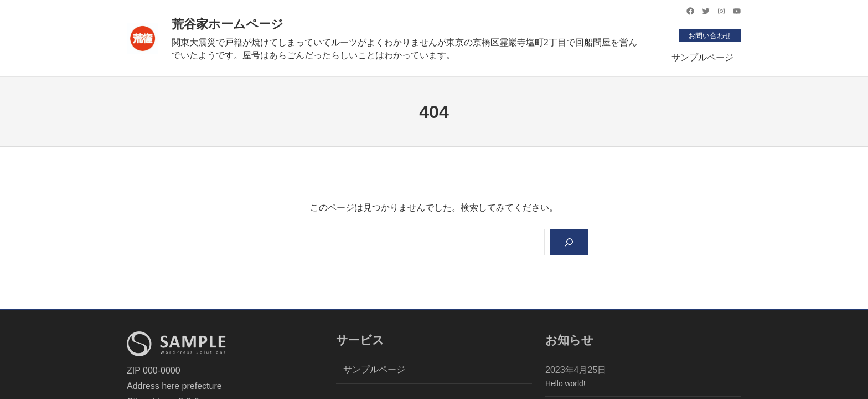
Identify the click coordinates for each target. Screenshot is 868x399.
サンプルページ (702, 57)
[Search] (568, 242)
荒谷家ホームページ (228, 24)
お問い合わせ (707, 35)
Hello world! (565, 385)
